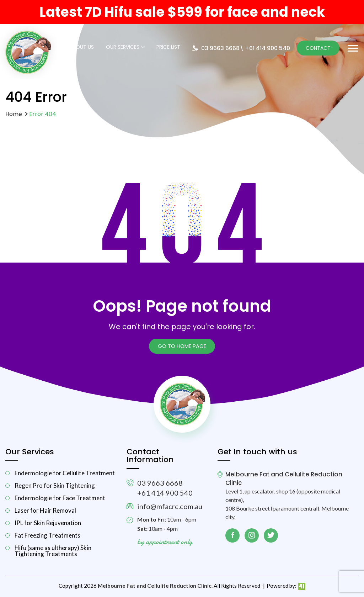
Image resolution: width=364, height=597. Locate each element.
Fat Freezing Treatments (47, 535)
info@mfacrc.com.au (170, 506)
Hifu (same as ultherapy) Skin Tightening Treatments (53, 551)
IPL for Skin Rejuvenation (48, 523)
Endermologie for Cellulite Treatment (65, 473)
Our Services (123, 47)
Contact (318, 48)
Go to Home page (182, 346)
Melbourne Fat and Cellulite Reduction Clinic (155, 586)
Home (14, 114)
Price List (168, 47)
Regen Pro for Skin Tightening (55, 485)
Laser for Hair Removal (45, 510)
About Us (82, 47)
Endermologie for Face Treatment (60, 498)
